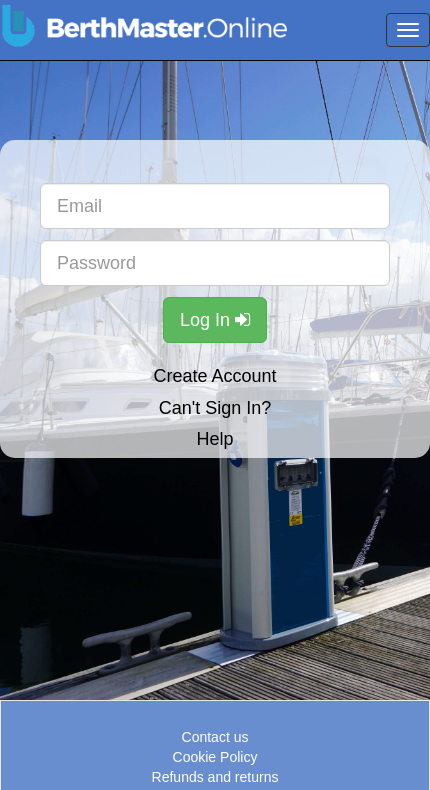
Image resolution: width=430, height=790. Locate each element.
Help (214, 439)
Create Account (214, 376)
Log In (215, 320)
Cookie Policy (215, 757)
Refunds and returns (215, 777)
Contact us (215, 737)
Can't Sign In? (215, 408)
